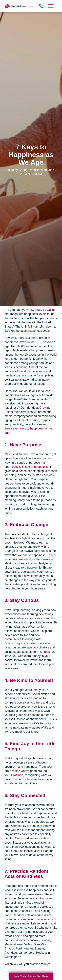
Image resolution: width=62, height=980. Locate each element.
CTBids (45, 652)
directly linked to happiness (30, 467)
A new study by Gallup (41, 310)
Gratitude (17, 775)
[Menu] (51, 6)
